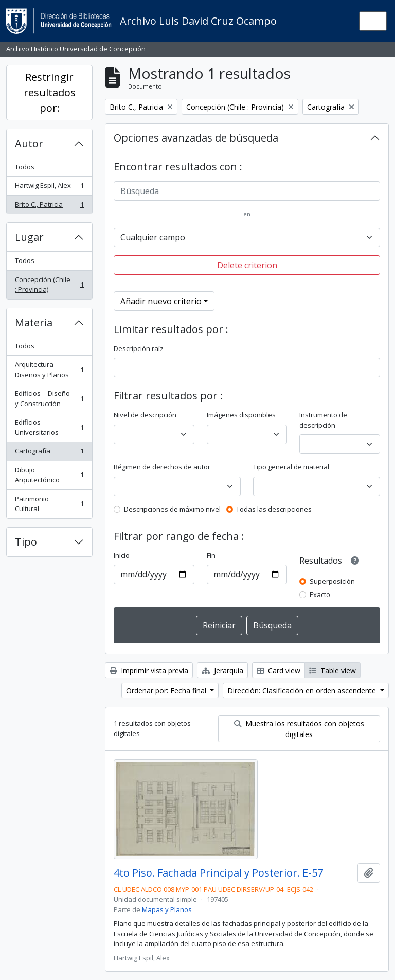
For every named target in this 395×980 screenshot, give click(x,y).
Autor (29, 143)
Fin (211, 555)
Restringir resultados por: (50, 92)
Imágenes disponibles (241, 415)
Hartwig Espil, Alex (49, 188)
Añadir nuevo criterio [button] (161, 301)
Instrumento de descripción (323, 420)
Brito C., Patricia (49, 207)
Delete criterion (247, 265)
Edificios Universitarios (49, 427)
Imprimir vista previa (149, 670)
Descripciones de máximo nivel (172, 509)
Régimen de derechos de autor (162, 467)
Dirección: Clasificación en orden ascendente (303, 690)
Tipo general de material (291, 467)
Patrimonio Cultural (49, 504)
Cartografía (49, 453)
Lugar (29, 237)
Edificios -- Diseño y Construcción (49, 398)
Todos (25, 167)
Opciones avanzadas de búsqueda (196, 138)
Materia (34, 322)
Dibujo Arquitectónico (49, 475)
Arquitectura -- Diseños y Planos (49, 370)
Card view (279, 670)
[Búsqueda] (247, 191)
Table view (333, 670)
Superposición (332, 581)
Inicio (122, 555)
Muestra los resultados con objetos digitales (299, 729)
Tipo (26, 542)
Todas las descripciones (274, 509)
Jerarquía (222, 670)
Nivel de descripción (145, 415)
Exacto (320, 594)
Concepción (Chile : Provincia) (49, 285)
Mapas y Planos (167, 909)
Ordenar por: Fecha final (167, 690)
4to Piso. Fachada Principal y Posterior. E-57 (218, 873)
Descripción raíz (139, 348)
